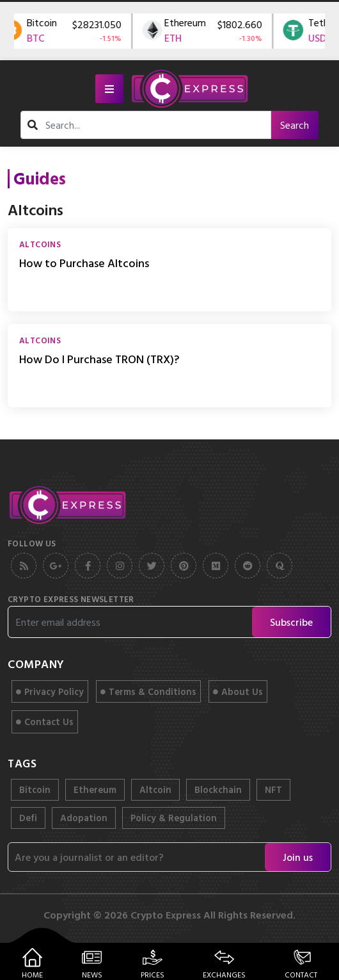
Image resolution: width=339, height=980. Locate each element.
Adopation (84, 818)
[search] (154, 125)
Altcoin (155, 789)
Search (295, 125)
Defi (28, 818)
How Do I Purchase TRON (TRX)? (99, 359)
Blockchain (218, 789)
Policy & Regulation (174, 818)
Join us (298, 857)
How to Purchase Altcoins (84, 263)
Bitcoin (35, 789)
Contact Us (45, 722)
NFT (273, 789)
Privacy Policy (50, 691)
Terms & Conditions (148, 691)
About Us (238, 691)
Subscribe (291, 622)
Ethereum (95, 789)
